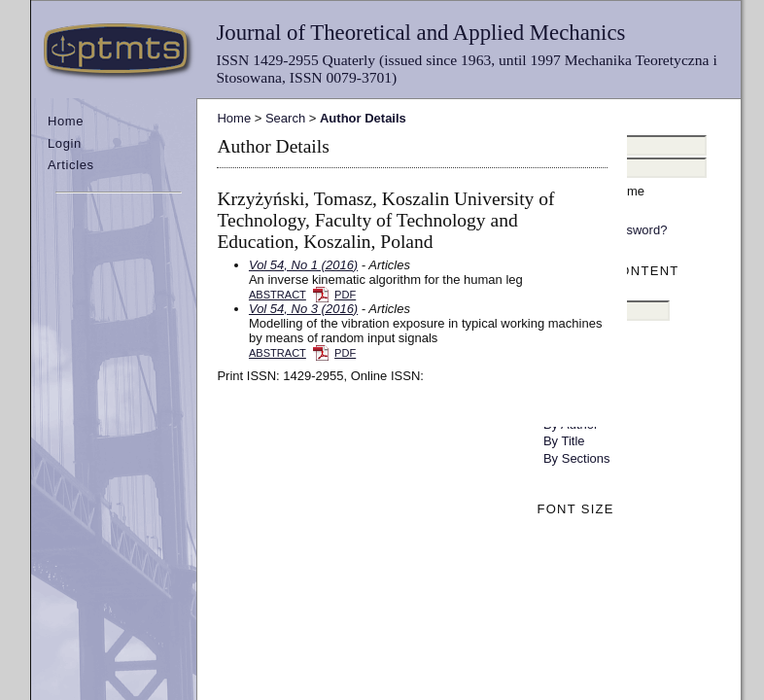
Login (65, 143)
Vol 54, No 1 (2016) (303, 265)
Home (66, 121)
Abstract (278, 295)
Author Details (363, 118)
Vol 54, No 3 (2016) (303, 309)
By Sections (577, 458)
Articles (71, 165)
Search (285, 118)
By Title (564, 441)
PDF (345, 295)
